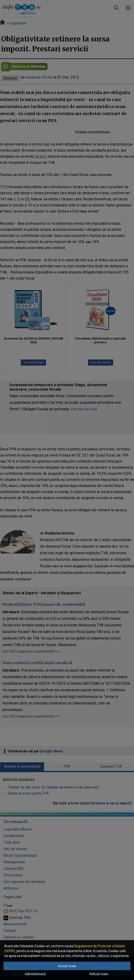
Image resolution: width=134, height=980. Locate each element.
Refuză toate (99, 974)
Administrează (35, 974)
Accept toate (67, 966)
